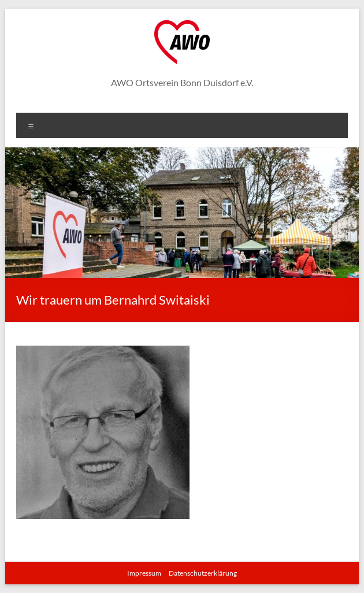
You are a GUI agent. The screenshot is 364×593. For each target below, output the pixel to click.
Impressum (144, 573)
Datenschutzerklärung (203, 573)
